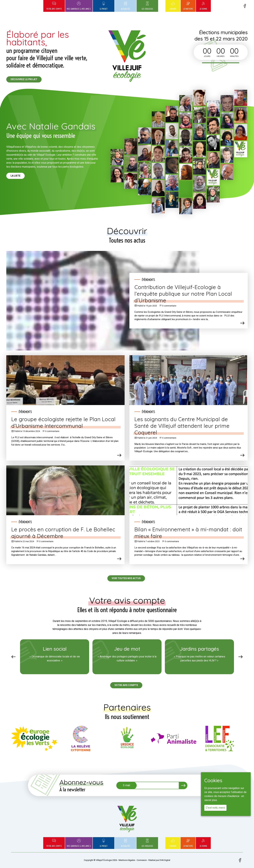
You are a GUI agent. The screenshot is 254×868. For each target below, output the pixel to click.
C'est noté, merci (215, 808)
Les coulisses (147, 6)
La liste (15, 176)
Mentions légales (127, 860)
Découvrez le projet (24, 79)
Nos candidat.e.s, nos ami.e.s (79, 6)
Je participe (188, 6)
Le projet (104, 6)
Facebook (245, 6)
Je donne (203, 6)
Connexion (142, 860)
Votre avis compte (54, 6)
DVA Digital (165, 860)
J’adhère (173, 6)
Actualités (126, 6)
